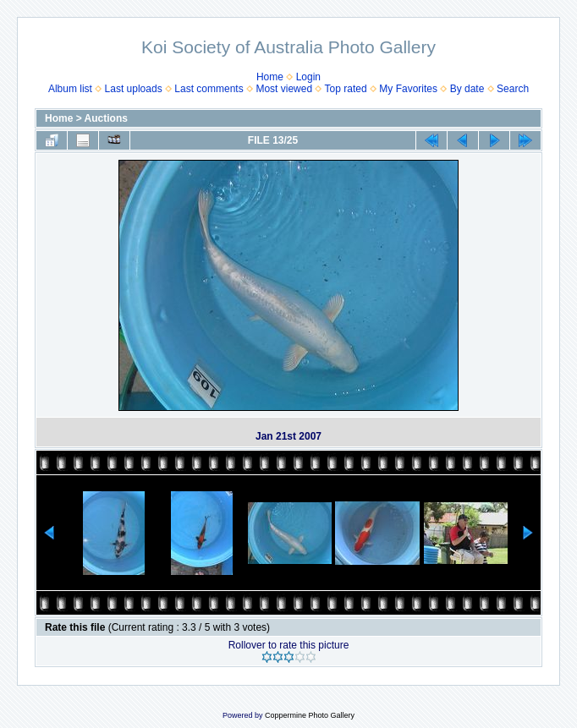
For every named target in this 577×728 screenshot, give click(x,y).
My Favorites (408, 89)
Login (308, 77)
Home (270, 77)
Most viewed (284, 89)
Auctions (106, 118)
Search (513, 89)
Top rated (346, 89)
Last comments (209, 89)
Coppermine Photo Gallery (310, 715)
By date (467, 89)
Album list (70, 89)
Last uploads (134, 89)
